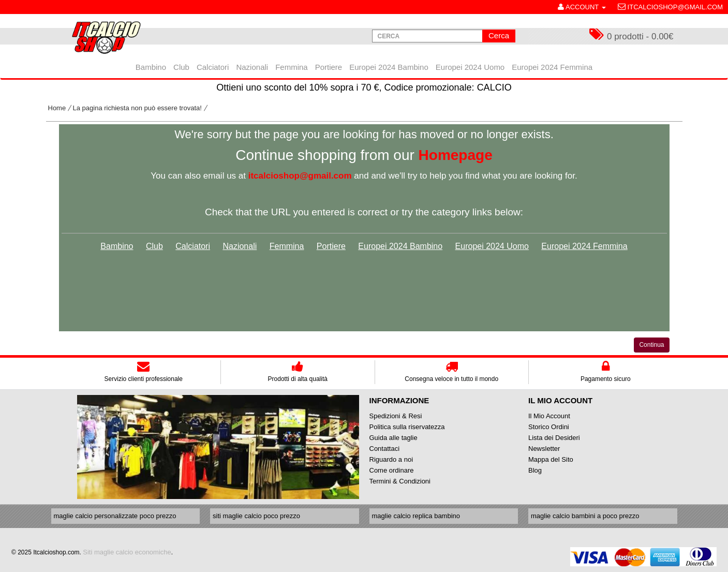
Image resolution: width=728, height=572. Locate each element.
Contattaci (385, 449)
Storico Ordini (549, 427)
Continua (651, 345)
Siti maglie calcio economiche (127, 552)
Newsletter (544, 449)
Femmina (287, 246)
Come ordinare (392, 470)
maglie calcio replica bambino (416, 516)
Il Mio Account (549, 416)
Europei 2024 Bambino (400, 246)
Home (57, 108)
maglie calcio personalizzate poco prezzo (115, 516)
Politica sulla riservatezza (407, 427)
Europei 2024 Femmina (584, 246)
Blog (535, 470)
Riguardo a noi (391, 459)
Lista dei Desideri (554, 438)
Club (154, 246)
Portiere (331, 246)
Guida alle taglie (393, 438)
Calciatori (193, 246)
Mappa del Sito (551, 459)
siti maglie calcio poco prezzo (256, 516)
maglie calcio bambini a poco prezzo (585, 516)
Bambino (117, 246)
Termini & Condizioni (400, 481)
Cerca (499, 35)
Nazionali (240, 246)
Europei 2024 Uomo (492, 246)
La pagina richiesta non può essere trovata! (137, 108)
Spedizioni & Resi (396, 416)
